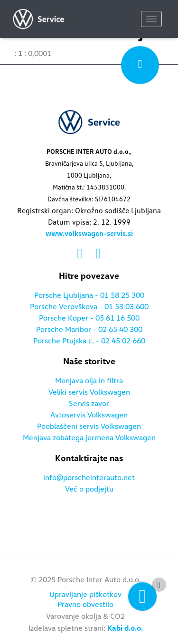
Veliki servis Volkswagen (89, 392)
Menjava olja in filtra (89, 381)
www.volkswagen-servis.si (89, 234)
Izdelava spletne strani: (86, 628)
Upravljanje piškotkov (85, 595)
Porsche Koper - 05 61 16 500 (89, 318)
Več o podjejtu (89, 489)
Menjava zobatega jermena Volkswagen (89, 438)
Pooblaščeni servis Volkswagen (89, 426)
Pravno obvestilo (85, 605)
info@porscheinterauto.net (89, 478)
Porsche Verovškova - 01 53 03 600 (89, 307)
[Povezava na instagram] (98, 254)
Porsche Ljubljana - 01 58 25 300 (89, 295)
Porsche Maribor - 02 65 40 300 (89, 330)
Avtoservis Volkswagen (89, 415)
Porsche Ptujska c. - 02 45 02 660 (89, 341)
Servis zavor (89, 404)
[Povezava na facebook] (82, 254)
